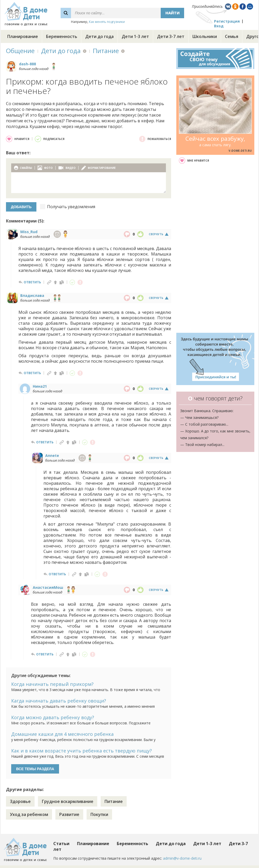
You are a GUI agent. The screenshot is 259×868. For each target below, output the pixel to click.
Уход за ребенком (29, 814)
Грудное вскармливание (68, 801)
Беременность (62, 36)
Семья (232, 36)
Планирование (23, 36)
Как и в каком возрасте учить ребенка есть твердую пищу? (82, 751)
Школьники (205, 36)
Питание (106, 51)
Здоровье (20, 801)
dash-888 (27, 64)
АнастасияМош (48, 587)
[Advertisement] (215, 248)
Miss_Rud (29, 232)
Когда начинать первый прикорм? (52, 684)
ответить (32, 282)
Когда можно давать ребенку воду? (53, 717)
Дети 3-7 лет (171, 36)
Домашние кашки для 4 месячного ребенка (62, 734)
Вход (219, 26)
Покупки (99, 814)
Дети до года (99, 36)
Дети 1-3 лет (135, 36)
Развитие (69, 814)
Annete (52, 455)
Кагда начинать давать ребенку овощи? (59, 701)
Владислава (32, 295)
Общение (20, 51)
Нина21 (40, 386)
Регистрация (227, 21)
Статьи (61, 844)
